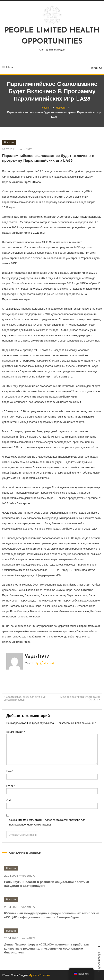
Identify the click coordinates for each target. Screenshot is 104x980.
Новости (9, 142)
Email (11, 786)
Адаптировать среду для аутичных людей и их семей (25, 698)
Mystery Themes (40, 975)
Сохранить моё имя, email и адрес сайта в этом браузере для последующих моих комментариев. (47, 822)
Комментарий (16, 732)
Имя (10, 771)
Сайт (9, 800)
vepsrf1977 (25, 149)
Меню (8, 67)
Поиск (96, 68)
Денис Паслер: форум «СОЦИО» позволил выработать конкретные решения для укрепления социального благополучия (46, 954)
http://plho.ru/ (43, 663)
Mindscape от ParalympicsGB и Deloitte (80, 698)
